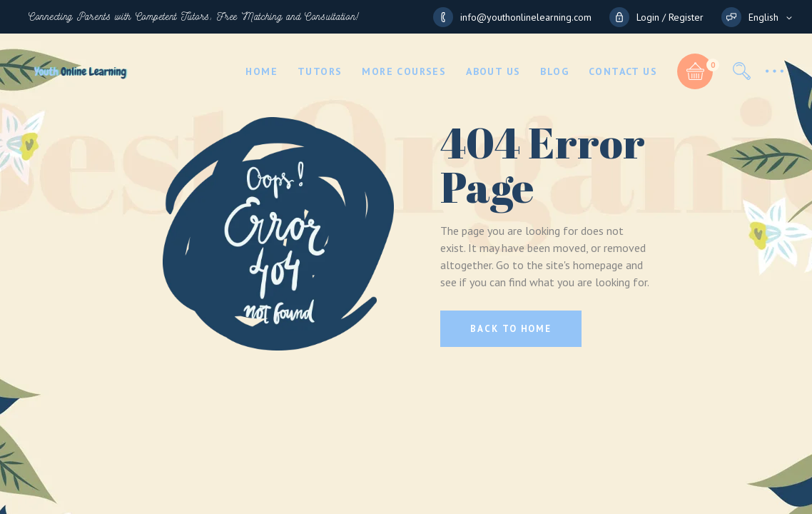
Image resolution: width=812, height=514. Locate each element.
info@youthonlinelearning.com (526, 17)
